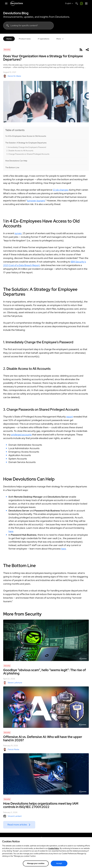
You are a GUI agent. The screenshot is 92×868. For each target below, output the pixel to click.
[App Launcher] (86, 3)
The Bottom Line (12, 168)
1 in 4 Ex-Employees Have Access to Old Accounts (26, 136)
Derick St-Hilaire (12, 76)
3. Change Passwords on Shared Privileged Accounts (28, 154)
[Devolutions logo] (46, 840)
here (11, 531)
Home (9, 39)
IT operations (43, 39)
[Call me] (81, 3)
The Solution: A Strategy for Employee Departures (26, 143)
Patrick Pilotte (11, 750)
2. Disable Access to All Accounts (20, 151)
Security (7, 50)
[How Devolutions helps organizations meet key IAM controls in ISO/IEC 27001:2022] (46, 774)
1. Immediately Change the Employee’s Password (26, 147)
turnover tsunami (36, 201)
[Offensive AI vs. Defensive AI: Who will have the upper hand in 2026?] (46, 707)
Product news (25, 39)
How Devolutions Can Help (16, 161)
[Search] (77, 3)
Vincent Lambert (12, 816)
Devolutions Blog (16, 13)
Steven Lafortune (13, 683)
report (70, 417)
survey (18, 233)
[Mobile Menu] (6, 3)
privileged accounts (21, 435)
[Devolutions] (17, 3)
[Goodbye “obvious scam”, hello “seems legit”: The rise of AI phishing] (46, 640)
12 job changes (61, 190)
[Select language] (69, 3)
